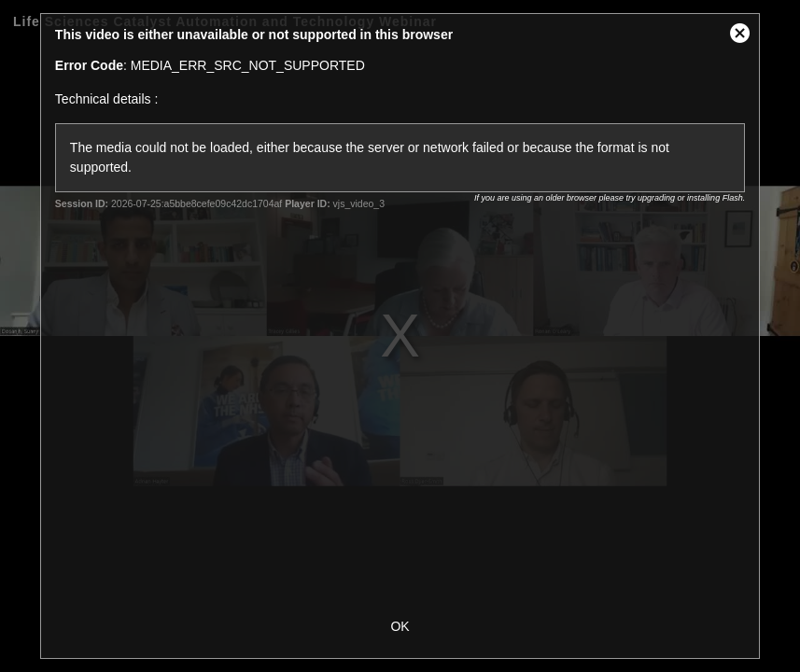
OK (400, 626)
